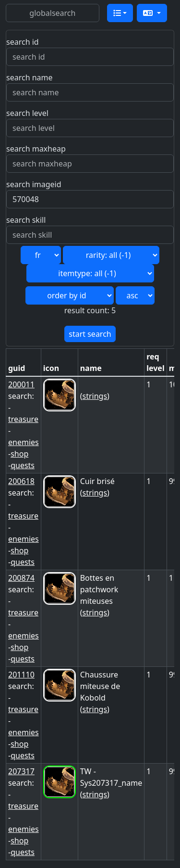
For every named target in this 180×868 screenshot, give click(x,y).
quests (23, 465)
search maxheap (36, 149)
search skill (26, 220)
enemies (24, 442)
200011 (21, 384)
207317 (21, 771)
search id (23, 42)
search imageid (34, 184)
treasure (23, 419)
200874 (21, 578)
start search (90, 334)
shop (19, 454)
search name (30, 77)
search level (27, 113)
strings (95, 396)
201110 (21, 675)
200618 (21, 481)
